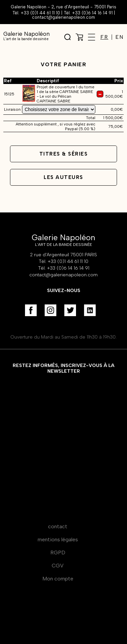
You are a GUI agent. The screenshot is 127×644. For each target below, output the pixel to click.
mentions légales (58, 539)
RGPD (58, 553)
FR (104, 37)
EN (119, 37)
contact (58, 526)
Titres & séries (64, 154)
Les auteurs (63, 177)
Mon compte (58, 579)
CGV (58, 566)
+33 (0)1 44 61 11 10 (40, 13)
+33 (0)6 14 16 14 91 (92, 13)
